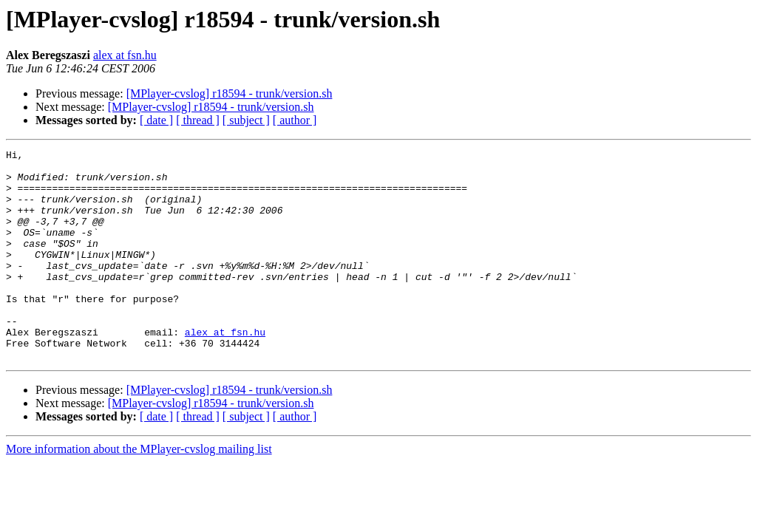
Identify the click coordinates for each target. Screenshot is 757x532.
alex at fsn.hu (125, 55)
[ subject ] (246, 120)
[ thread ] (198, 120)
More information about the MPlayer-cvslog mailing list (139, 491)
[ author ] (295, 120)
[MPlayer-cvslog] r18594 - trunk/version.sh (230, 93)
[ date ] (156, 120)
